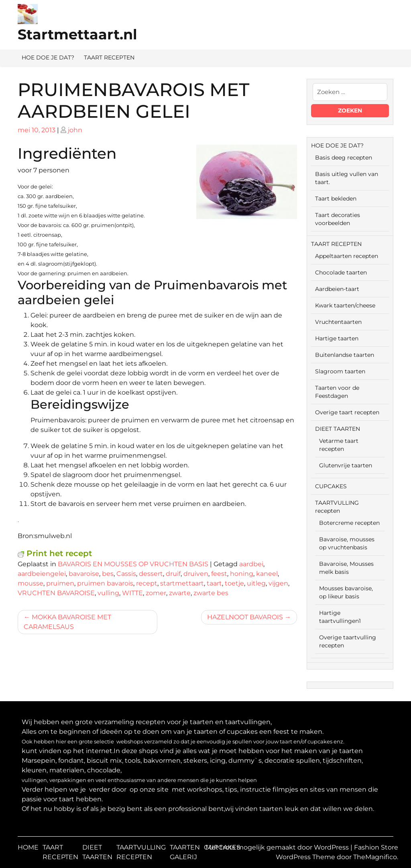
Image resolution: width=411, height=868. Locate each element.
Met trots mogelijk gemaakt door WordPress (278, 847)
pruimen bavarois (105, 583)
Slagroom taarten (340, 371)
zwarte (180, 593)
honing (242, 574)
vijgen (278, 583)
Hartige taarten (337, 338)
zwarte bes (211, 593)
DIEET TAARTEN (338, 429)
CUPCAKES (331, 486)
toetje (234, 583)
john (75, 130)
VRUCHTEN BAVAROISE (56, 593)
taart (214, 583)
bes (108, 574)
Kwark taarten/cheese (345, 305)
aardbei (251, 564)
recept (147, 583)
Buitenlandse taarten (345, 355)
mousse (31, 583)
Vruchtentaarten (338, 322)
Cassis (126, 574)
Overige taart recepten (347, 412)
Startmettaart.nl (77, 34)
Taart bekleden (336, 199)
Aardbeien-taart (337, 289)
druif (173, 574)
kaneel (267, 574)
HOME (28, 847)
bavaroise (84, 574)
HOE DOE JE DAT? (48, 57)
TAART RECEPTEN (109, 57)
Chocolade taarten (341, 272)
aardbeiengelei (42, 574)
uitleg (256, 583)
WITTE (132, 593)
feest (219, 574)
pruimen (60, 583)
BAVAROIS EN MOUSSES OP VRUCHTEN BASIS (133, 564)
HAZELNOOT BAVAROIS (245, 617)
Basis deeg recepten (344, 158)
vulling (108, 593)
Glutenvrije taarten (346, 465)
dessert (151, 574)
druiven (196, 574)
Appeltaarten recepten (347, 256)
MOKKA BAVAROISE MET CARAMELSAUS (67, 622)
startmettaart (182, 583)
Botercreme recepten (349, 523)
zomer (156, 593)
